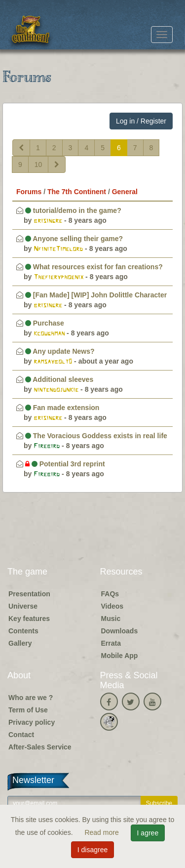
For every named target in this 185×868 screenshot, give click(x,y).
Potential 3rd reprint (65, 464)
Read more (102, 832)
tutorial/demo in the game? (73, 210)
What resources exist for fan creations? (94, 267)
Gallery (20, 643)
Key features (29, 619)
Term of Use (28, 710)
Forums (29, 192)
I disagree (92, 850)
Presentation (29, 594)
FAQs (110, 594)
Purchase (45, 323)
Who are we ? (31, 698)
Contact (21, 735)
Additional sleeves (59, 379)
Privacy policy (32, 722)
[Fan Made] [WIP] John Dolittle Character (96, 295)
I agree (148, 833)
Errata (111, 643)
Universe (23, 606)
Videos (112, 606)
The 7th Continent (77, 192)
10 (38, 165)
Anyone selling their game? (74, 239)
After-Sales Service (40, 747)
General (125, 192)
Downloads (120, 631)
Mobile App (120, 656)
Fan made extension (62, 408)
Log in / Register (141, 121)
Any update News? (60, 351)
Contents (23, 631)
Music (111, 619)
